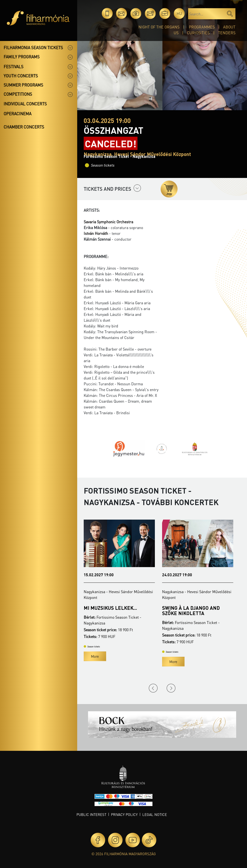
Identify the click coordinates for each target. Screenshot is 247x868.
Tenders (227, 33)
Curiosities (198, 33)
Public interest (91, 814)
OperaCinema (17, 114)
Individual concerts (25, 104)
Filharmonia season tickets (33, 47)
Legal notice (155, 814)
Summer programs (23, 85)
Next (171, 688)
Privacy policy (124, 814)
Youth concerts (21, 76)
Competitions (18, 94)
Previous (153, 688)
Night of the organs (159, 27)
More (95, 656)
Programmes (202, 27)
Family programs (22, 57)
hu (179, 13)
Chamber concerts (24, 127)
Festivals (14, 67)
